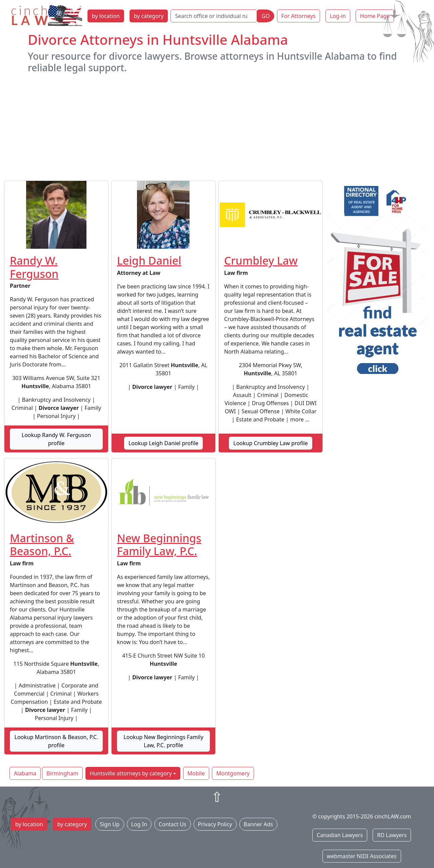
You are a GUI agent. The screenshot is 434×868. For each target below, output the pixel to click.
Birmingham (62, 773)
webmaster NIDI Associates (362, 856)
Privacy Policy (215, 824)
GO (265, 16)
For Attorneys (299, 16)
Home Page (375, 16)
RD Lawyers (392, 835)
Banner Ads (259, 824)
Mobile (196, 773)
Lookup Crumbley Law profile (270, 443)
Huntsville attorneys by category (131, 773)
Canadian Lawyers (340, 835)
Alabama (25, 773)
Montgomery (233, 773)
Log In (139, 824)
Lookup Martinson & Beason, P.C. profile (56, 741)
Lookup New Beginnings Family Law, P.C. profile (163, 741)
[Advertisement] (217, 127)
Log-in (338, 16)
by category (149, 16)
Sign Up (110, 824)
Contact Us (172, 824)
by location (106, 16)
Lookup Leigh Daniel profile (163, 443)
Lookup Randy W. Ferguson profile (56, 439)
